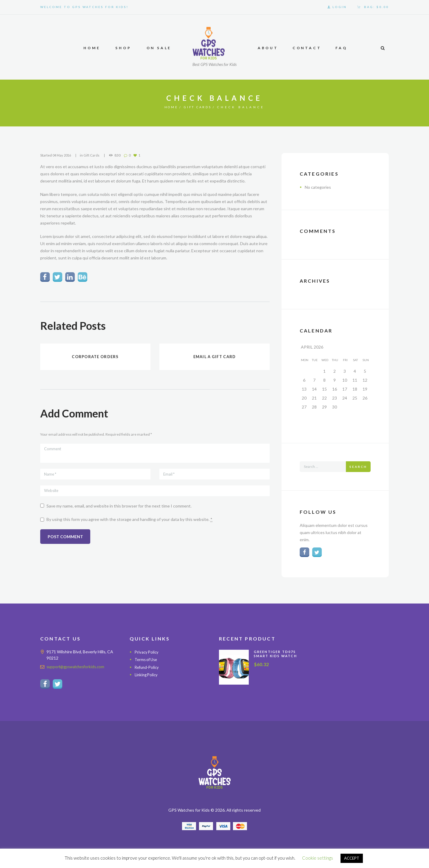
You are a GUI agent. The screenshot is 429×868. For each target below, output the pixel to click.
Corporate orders (95, 358)
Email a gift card (214, 358)
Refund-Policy (148, 668)
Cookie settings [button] (318, 858)
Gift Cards (199, 107)
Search (358, 467)
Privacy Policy (147, 653)
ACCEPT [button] (352, 858)
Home (168, 107)
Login (340, 7)
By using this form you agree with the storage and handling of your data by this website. (129, 524)
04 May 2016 (63, 155)
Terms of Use (147, 661)
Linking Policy (147, 676)
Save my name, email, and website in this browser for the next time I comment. (119, 511)
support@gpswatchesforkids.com (78, 668)
